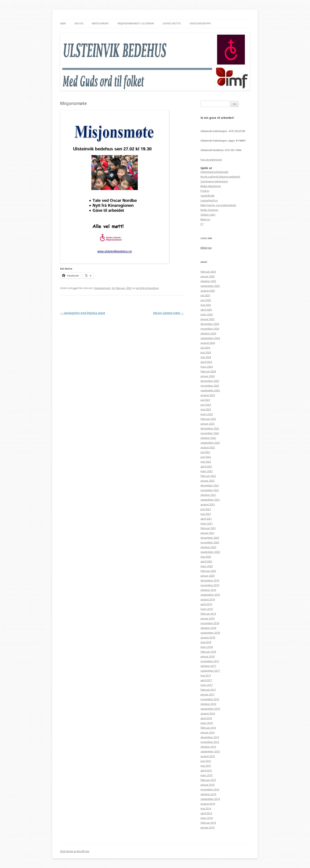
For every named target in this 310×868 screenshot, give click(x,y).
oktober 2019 (208, 590)
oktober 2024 (208, 333)
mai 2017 (206, 675)
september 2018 (210, 633)
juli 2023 (205, 400)
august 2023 (208, 395)
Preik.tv (205, 191)
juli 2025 (205, 295)
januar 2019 (207, 618)
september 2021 (210, 500)
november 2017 (210, 661)
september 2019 (210, 595)
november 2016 (210, 699)
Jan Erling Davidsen (147, 288)
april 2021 (206, 519)
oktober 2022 (208, 438)
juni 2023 (206, 405)
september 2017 (210, 671)
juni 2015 (206, 761)
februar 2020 (208, 571)
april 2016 (206, 718)
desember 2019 (210, 580)
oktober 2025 (208, 281)
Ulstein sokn (208, 215)
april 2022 (206, 466)
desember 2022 (210, 428)
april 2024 (206, 362)
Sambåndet (207, 196)
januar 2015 (207, 785)
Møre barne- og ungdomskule (218, 205)
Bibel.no (205, 219)
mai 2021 (206, 514)
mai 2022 (206, 462)
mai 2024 (206, 357)
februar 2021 (208, 528)
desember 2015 (210, 737)
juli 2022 (205, 452)
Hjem (63, 23)
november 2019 (210, 585)
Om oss (79, 23)
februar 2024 (208, 371)
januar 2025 (207, 319)
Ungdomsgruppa (200, 23)
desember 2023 (210, 381)
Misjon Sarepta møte (168, 313)
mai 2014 (206, 808)
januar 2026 (207, 276)
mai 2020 (206, 557)
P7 (202, 224)
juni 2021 (206, 509)
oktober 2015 (208, 747)
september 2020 (210, 552)
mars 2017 (207, 685)
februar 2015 (208, 780)
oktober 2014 (208, 794)
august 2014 (208, 804)
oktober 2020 (208, 547)
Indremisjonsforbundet (214, 172)
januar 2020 (207, 576)
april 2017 (206, 680)
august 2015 (208, 756)
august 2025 (208, 291)
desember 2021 (210, 485)
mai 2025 (206, 305)
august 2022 (208, 447)
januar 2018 (207, 656)
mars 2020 (207, 566)
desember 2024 (210, 324)
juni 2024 (206, 352)
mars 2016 (207, 723)
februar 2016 (208, 728)
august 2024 (208, 343)
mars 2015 (207, 775)
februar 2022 (208, 476)
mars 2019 (207, 609)
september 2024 (210, 338)
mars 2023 (207, 414)
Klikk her (206, 248)
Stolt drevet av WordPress (75, 851)
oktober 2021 (208, 495)
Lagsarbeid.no (209, 200)
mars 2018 (207, 647)
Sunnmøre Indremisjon (214, 181)
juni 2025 (206, 300)
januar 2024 (207, 376)
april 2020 (206, 561)
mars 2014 (207, 818)
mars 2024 (207, 367)
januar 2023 (207, 424)
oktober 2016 (208, 704)
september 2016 (210, 709)
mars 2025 (207, 314)
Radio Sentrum (209, 210)
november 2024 (210, 329)
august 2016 (208, 713)
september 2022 (210, 443)
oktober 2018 (208, 628)
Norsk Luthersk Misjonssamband (220, 177)
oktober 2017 (208, 666)
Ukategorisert (102, 288)
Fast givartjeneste (211, 160)
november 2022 (210, 433)
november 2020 (210, 542)
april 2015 (206, 770)
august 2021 (208, 504)
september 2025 (210, 286)
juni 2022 (206, 457)
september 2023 (210, 390)
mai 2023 (206, 409)
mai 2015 (206, 766)
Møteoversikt (100, 23)
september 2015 (210, 751)
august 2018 (208, 637)
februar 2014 (208, 823)
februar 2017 (208, 690)
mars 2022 (207, 471)
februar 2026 (208, 272)
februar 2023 (208, 419)
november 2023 (210, 386)
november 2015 (210, 742)
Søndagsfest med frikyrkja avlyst (83, 313)
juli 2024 (205, 348)
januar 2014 (207, 827)
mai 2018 (206, 642)
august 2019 (208, 599)
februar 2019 (208, 614)
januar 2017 (207, 694)
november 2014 (210, 789)
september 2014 (210, 799)
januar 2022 (207, 481)
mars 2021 (207, 523)
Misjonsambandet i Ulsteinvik (136, 23)
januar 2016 (207, 732)
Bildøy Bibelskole (211, 186)
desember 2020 (210, 538)
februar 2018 (208, 652)
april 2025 (206, 310)
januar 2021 (207, 533)
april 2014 (206, 813)
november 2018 (210, 623)
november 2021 (210, 490)
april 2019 (206, 604)
